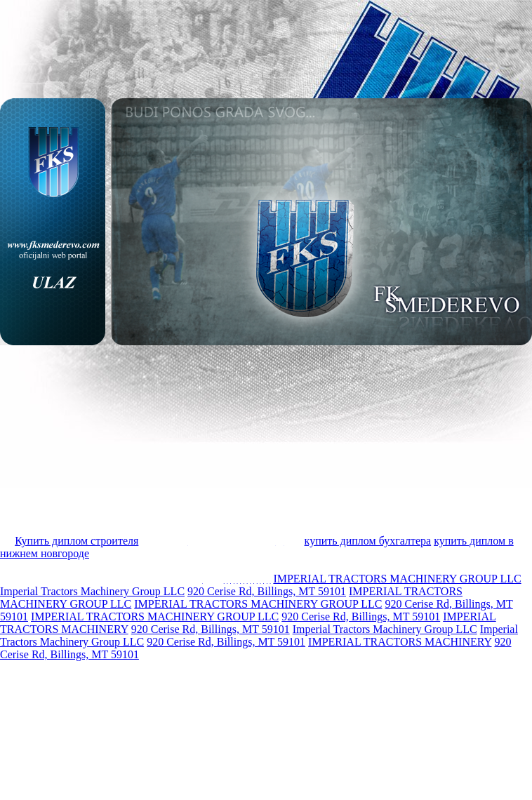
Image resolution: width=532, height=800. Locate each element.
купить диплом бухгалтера (368, 541)
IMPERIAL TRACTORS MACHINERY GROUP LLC (397, 579)
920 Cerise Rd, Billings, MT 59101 (267, 591)
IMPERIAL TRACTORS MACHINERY (400, 642)
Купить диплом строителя (77, 541)
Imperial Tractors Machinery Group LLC (92, 591)
